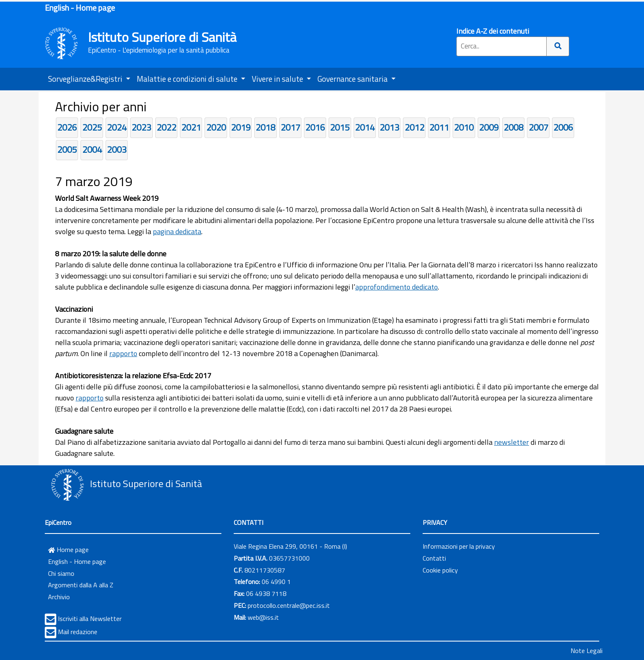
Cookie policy (440, 570)
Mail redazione (78, 632)
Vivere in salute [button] (278, 79)
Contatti (434, 558)
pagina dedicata (177, 231)
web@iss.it (263, 617)
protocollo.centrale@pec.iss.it (289, 605)
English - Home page (80, 8)
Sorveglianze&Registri (86, 79)
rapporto (123, 353)
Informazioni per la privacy (459, 546)
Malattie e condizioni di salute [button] (188, 79)
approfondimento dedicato (397, 287)
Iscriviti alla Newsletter (90, 619)
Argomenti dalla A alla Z (81, 585)
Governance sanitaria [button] (353, 79)
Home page (68, 550)
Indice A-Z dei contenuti (493, 31)
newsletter (512, 442)
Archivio (59, 597)
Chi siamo (61, 573)
